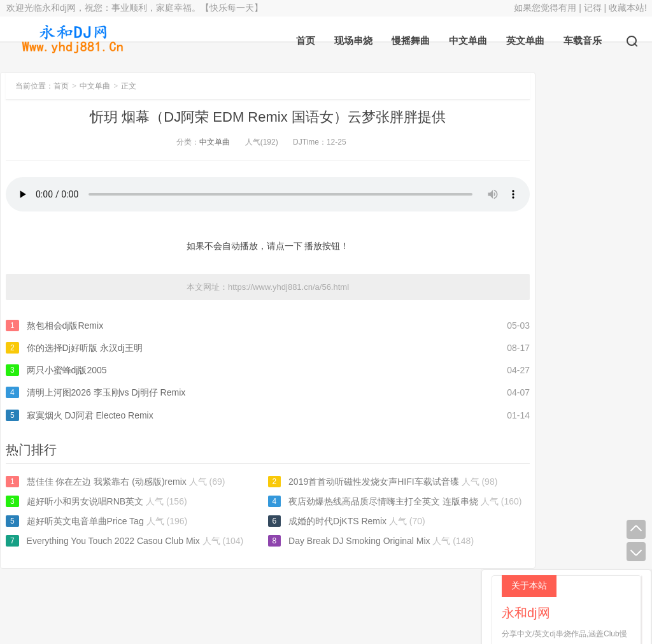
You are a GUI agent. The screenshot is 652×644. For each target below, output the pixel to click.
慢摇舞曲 (411, 40)
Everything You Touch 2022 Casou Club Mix (113, 541)
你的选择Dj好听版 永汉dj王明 (85, 348)
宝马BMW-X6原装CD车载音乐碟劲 (574, 256)
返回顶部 (390, 600)
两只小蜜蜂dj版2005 (67, 370)
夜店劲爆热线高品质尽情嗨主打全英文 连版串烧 (353, 501)
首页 (306, 40)
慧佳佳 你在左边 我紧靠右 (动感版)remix (107, 482)
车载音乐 (583, 40)
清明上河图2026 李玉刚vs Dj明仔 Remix (106, 392)
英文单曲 (525, 40)
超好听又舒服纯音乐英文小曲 (563, 410)
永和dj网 (261, 600)
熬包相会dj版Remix (65, 326)
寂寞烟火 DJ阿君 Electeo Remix (90, 415)
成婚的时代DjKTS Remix (307, 521)
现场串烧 (353, 40)
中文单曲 (468, 40)
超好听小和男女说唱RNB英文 (85, 501)
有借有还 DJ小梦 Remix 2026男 (569, 371)
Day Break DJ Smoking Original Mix (329, 541)
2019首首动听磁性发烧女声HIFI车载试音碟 (343, 482)
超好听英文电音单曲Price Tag (85, 521)
